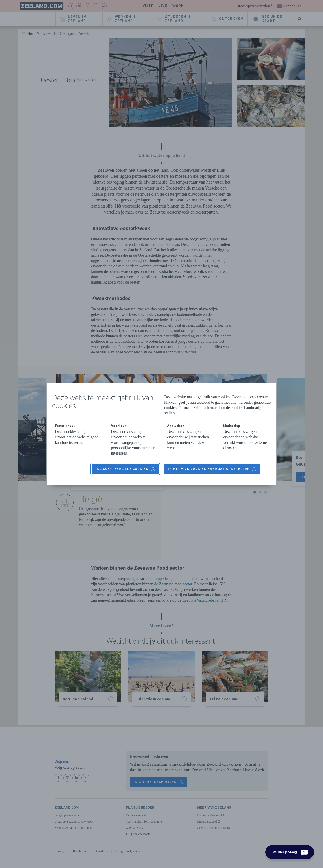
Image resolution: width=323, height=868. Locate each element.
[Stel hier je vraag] (290, 852)
